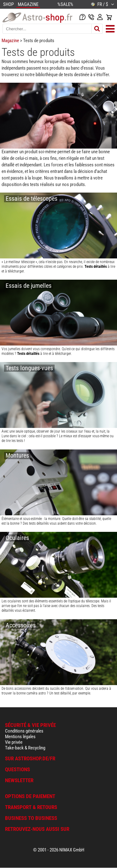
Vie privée (14, 742)
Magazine (10, 41)
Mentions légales (20, 737)
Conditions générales (24, 731)
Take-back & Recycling (25, 748)
